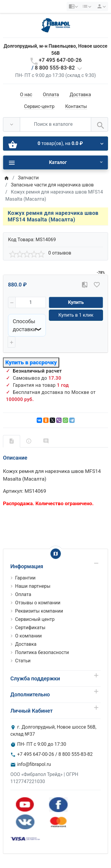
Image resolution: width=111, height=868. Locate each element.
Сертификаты (30, 628)
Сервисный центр (35, 619)
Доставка (80, 95)
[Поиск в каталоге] (55, 124)
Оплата (51, 95)
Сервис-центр (39, 106)
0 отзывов (60, 253)
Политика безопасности (42, 652)
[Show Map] (56, 554)
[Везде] (12, 124)
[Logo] (56, 25)
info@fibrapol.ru (34, 764)
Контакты (76, 106)
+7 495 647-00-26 (60, 60)
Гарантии (25, 578)
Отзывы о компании (38, 603)
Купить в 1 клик (76, 315)
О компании (28, 636)
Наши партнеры (33, 586)
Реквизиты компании (39, 611)
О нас (26, 95)
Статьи (23, 661)
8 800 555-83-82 (55, 68)
